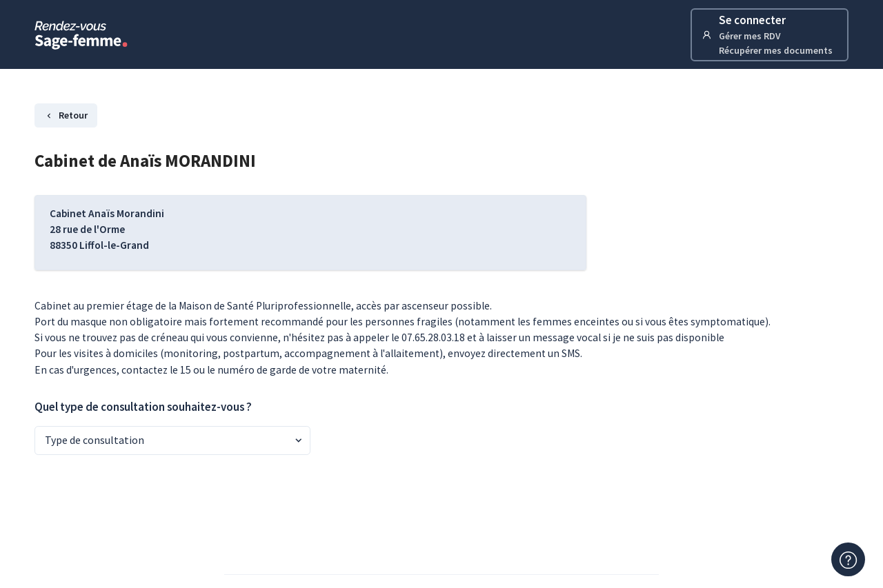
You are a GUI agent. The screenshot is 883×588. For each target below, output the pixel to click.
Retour (66, 115)
